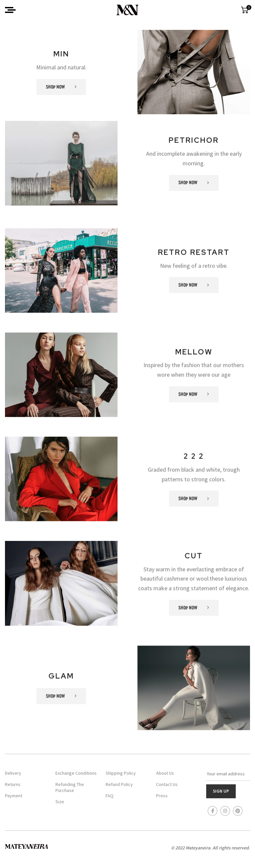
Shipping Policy (121, 773)
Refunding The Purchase (70, 787)
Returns (13, 784)
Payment (14, 796)
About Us (165, 773)
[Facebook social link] (212, 811)
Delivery (13, 773)
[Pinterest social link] (238, 811)
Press (162, 796)
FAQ (110, 796)
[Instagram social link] (225, 811)
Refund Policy (119, 784)
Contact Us (167, 784)
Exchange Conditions (76, 773)
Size (60, 802)
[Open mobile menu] (10, 10)
